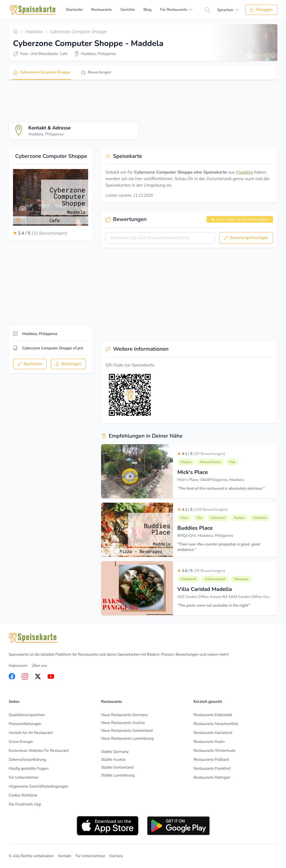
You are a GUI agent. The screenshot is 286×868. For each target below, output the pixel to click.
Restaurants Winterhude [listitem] (215, 751)
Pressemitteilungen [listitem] (25, 724)
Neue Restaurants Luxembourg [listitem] (127, 738)
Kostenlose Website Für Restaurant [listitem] (39, 751)
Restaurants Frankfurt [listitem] (212, 768)
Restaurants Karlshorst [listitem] (213, 733)
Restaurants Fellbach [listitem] (211, 760)
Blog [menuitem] (148, 10)
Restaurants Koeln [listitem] (209, 742)
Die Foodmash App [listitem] (25, 804)
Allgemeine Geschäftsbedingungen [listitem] (39, 786)
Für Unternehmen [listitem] (24, 777)
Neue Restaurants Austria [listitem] (123, 723)
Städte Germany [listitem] (115, 752)
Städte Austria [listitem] (113, 760)
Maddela (245, 172)
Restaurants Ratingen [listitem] (212, 777)
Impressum (18, 666)
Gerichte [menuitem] (128, 10)
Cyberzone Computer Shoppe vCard (52, 348)
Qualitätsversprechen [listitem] (27, 715)
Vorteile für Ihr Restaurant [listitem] (31, 733)
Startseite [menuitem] (74, 10)
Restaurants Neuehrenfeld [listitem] (216, 724)
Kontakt (65, 856)
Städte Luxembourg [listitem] (118, 775)
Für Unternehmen (90, 856)
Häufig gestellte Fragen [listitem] (29, 768)
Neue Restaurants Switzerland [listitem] (127, 731)
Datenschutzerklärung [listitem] (27, 760)
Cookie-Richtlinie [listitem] (23, 795)
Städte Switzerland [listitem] (117, 767)
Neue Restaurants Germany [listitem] (124, 715)
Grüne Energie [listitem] (21, 742)
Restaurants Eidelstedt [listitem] (213, 715)
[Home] (33, 10)
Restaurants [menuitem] (102, 10)
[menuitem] (176, 10)
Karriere (116, 856)
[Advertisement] (107, 101)
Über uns (39, 666)
